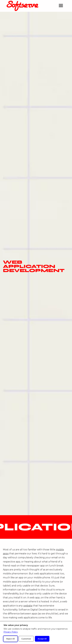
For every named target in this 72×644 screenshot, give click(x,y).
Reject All (10, 639)
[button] (61, 6)
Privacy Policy (11, 632)
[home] (22, 6)
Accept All (42, 639)
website (28, 606)
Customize (26, 639)
